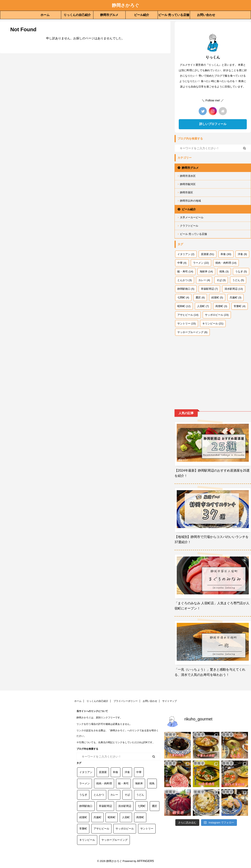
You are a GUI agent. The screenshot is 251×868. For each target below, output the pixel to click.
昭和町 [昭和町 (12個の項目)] (184, 306)
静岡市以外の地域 (190, 201)
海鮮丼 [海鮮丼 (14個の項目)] (206, 271)
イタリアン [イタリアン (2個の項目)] (186, 254)
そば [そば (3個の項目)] (221, 280)
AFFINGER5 (145, 861)
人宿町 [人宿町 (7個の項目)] (203, 306)
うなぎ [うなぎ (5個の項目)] (241, 271)
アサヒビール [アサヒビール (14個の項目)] (188, 315)
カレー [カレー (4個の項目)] (204, 280)
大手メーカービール (192, 217)
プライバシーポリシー (126, 701)
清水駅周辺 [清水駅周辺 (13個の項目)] (234, 289)
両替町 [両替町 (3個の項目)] (221, 306)
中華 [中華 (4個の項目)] (182, 263)
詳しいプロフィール (213, 124)
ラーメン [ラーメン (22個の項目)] (201, 263)
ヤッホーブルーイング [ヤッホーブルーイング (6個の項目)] (192, 332)
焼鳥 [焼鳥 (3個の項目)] (224, 271)
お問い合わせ (206, 15)
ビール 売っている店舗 (174, 15)
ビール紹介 (142, 15)
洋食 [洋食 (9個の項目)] (242, 254)
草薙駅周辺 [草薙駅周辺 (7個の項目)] (209, 289)
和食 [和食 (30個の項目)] (226, 254)
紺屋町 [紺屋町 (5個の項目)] (217, 297)
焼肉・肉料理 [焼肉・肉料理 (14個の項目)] (226, 263)
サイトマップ (169, 701)
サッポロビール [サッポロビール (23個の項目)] (217, 315)
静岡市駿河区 (188, 184)
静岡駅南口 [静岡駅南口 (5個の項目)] (186, 289)
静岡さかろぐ (126, 5)
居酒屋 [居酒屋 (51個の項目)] (208, 254)
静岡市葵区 (186, 192)
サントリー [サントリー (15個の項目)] (187, 324)
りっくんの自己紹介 (77, 15)
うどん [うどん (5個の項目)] (238, 280)
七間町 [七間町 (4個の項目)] (183, 297)
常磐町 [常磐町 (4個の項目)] (240, 306)
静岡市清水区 (188, 176)
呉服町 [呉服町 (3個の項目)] (236, 297)
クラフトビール (189, 226)
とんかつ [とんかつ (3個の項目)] (185, 280)
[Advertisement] (213, 369)
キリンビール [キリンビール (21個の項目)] (213, 324)
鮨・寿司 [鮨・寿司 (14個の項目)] (185, 271)
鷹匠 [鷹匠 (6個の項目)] (200, 297)
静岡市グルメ (109, 15)
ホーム (45, 15)
